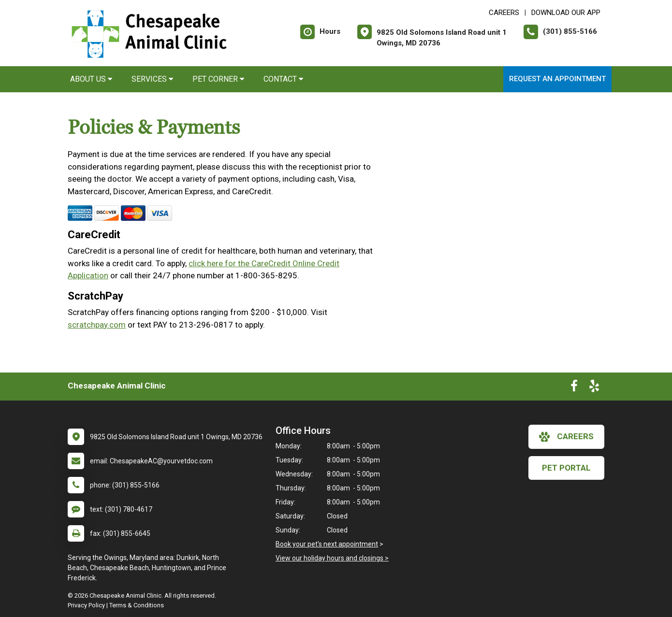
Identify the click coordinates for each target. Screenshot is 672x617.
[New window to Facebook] (574, 388)
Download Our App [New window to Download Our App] (566, 13)
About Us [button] (91, 79)
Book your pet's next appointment (327, 544)
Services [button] (152, 79)
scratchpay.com (97, 325)
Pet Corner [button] (218, 79)
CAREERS (504, 13)
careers (566, 437)
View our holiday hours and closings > (332, 558)
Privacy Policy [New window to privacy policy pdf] (86, 605)
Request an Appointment (557, 79)
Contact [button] (283, 79)
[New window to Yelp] (594, 388)
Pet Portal (566, 468)
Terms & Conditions (137, 605)
